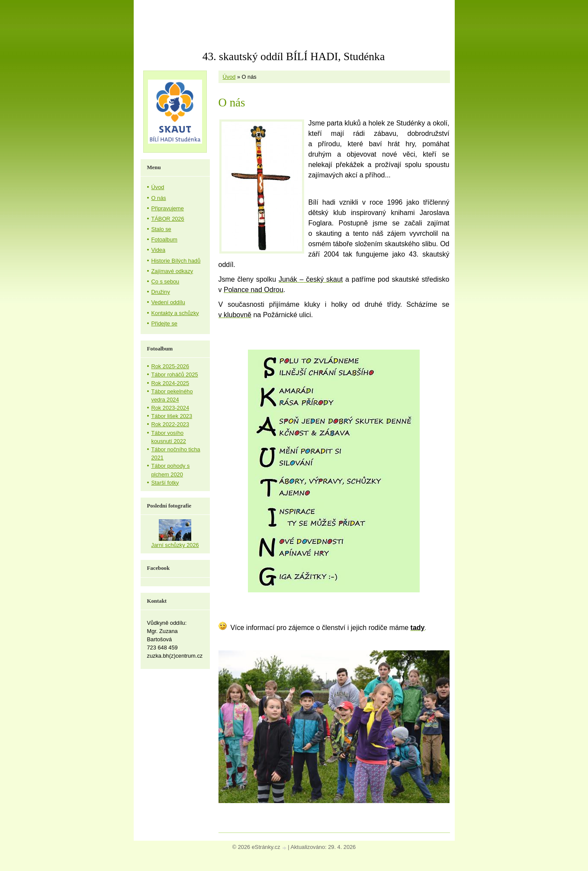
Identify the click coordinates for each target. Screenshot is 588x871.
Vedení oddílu (168, 302)
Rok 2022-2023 (170, 424)
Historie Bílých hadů (176, 261)
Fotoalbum (164, 239)
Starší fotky (165, 483)
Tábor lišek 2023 (172, 416)
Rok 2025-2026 (170, 366)
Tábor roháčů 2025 (175, 374)
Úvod (229, 77)
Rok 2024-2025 (170, 383)
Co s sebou (165, 281)
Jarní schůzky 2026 (175, 545)
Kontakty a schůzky (175, 313)
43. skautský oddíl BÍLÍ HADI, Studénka (294, 56)
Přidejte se (164, 323)
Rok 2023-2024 (170, 408)
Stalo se (161, 229)
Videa (159, 250)
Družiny (161, 292)
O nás (159, 198)
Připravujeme (168, 208)
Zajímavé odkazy (172, 271)
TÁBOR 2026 (168, 219)
